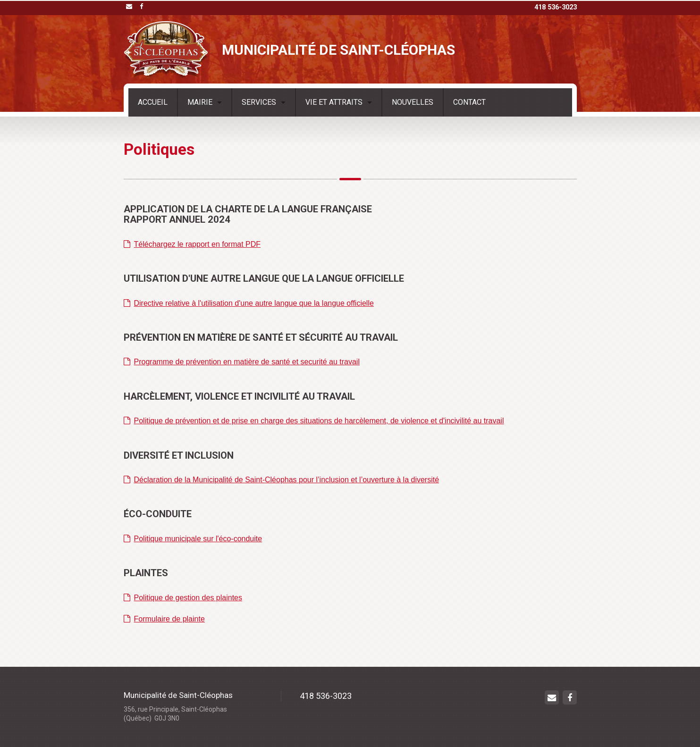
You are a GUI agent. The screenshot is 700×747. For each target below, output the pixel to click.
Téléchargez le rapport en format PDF (192, 244)
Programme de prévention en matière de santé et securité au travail (242, 362)
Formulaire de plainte (164, 619)
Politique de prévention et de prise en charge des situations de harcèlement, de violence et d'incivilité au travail (314, 421)
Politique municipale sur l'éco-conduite (193, 539)
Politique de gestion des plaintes (183, 598)
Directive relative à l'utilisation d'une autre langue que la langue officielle (249, 303)
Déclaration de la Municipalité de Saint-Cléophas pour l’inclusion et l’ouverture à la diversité (282, 480)
